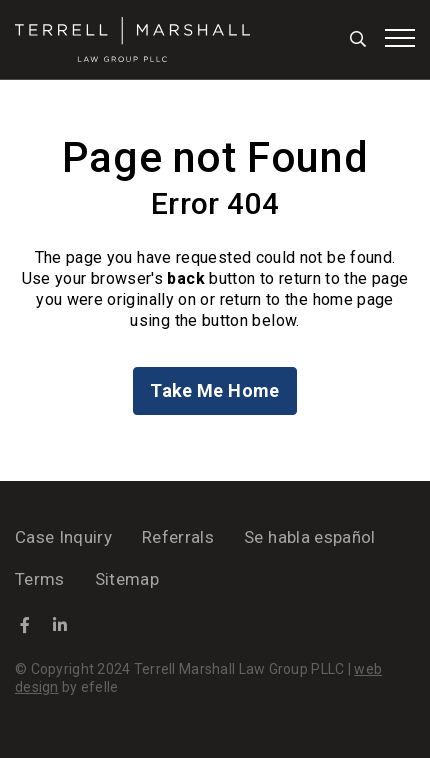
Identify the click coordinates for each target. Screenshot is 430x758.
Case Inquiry (63, 537)
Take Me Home (214, 390)
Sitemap (127, 579)
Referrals (178, 537)
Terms (40, 579)
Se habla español (309, 537)
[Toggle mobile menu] (400, 38)
